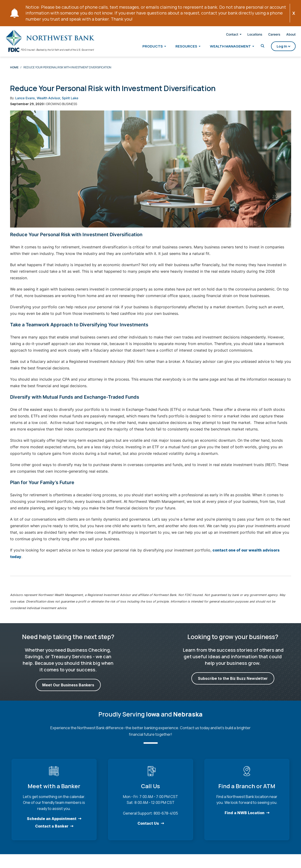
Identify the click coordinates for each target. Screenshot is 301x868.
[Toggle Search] (257, 47)
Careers (269, 35)
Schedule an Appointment (52, 823)
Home (14, 72)
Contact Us (148, 828)
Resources (181, 47)
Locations (249, 35)
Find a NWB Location (245, 817)
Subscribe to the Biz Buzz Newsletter (233, 683)
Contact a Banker (52, 830)
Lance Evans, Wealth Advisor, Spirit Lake (47, 102)
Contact (227, 35)
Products (147, 47)
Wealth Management (225, 47)
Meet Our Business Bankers (68, 689)
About (286, 35)
